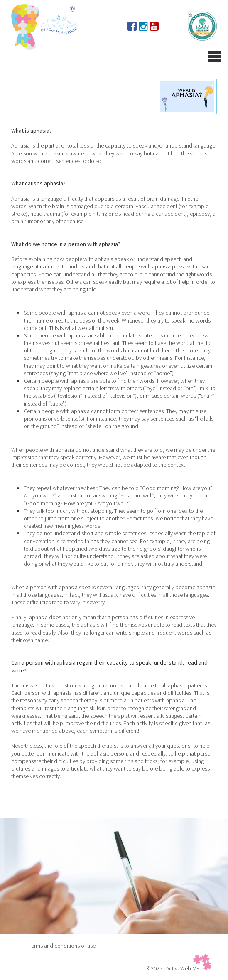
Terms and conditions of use (62, 946)
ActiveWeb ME (183, 968)
